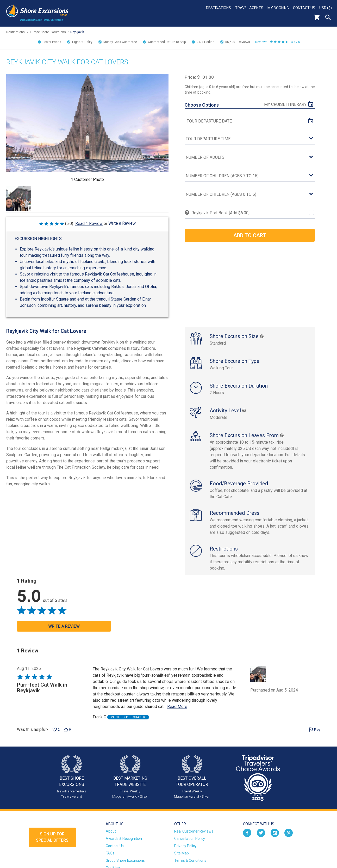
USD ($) (326, 8)
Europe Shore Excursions (48, 32)
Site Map (182, 853)
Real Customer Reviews (194, 831)
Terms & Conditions (190, 860)
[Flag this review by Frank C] (314, 730)
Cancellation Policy (190, 839)
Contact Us (304, 8)
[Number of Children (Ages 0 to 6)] (250, 195)
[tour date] (250, 121)
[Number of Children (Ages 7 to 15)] (250, 176)
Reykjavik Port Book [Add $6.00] (220, 213)
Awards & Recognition (124, 839)
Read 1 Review (89, 224)
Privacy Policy (185, 846)
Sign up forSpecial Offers (52, 837)
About (111, 831)
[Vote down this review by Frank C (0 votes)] (67, 730)
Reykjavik (77, 32)
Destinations (219, 8)
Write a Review (122, 223)
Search (328, 17)
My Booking (278, 8)
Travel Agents (249, 8)
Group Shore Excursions (125, 860)
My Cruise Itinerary (285, 104)
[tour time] (250, 139)
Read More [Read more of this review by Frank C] (177, 707)
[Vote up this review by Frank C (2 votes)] (56, 730)
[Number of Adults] (250, 158)
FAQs (110, 853)
